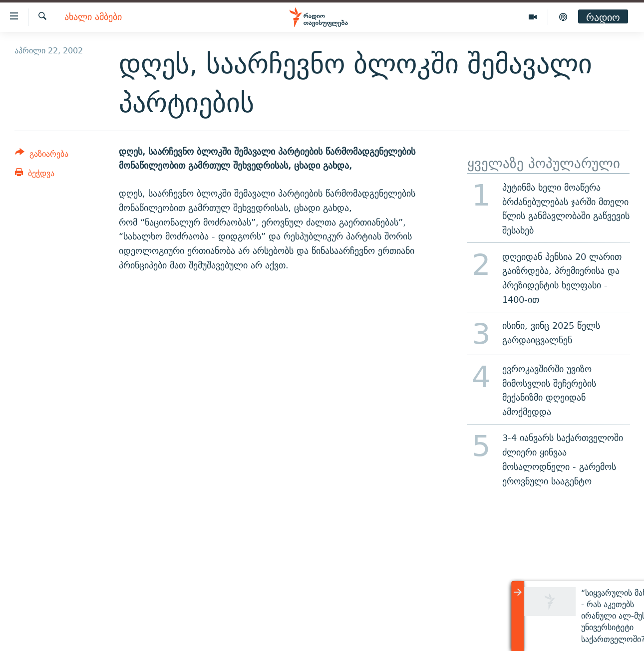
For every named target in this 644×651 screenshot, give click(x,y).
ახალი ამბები (93, 17)
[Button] (42, 155)
